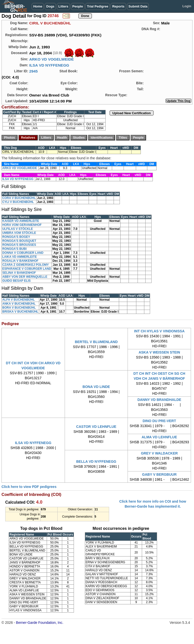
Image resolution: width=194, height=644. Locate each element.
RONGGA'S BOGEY (16, 237)
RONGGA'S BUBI (14, 249)
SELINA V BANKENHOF (19, 273)
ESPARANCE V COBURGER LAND (27, 269)
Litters (63, 6)
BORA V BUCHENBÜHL (19, 308)
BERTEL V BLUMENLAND (96, 342)
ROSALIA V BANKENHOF (20, 261)
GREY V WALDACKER (159, 453)
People (78, 6)
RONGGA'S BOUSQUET (19, 241)
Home (38, 6)
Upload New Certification (132, 113)
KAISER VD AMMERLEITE (21, 221)
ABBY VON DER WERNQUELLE (25, 277)
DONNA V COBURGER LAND (23, 253)
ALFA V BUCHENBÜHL (18, 300)
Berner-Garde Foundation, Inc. (40, 623)
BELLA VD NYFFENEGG (96, 461)
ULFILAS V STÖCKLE (18, 229)
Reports (118, 6)
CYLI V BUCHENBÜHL (18, 202)
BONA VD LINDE (96, 387)
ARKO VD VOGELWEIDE (52, 59)
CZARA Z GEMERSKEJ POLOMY (25, 265)
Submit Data (138, 6)
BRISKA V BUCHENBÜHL (20, 312)
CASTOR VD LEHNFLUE (96, 427)
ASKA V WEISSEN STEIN (159, 352)
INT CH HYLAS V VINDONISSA (159, 331)
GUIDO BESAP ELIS (16, 281)
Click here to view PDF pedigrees (29, 487)
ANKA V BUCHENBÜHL (19, 304)
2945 (33, 71)
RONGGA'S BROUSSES (19, 245)
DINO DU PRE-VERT (159, 421)
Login (187, 6)
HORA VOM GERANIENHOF (22, 225)
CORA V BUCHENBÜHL (19, 198)
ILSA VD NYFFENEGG (49, 65)
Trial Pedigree (97, 6)
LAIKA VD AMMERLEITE (19, 257)
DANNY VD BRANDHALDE (159, 400)
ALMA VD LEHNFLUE (159, 437)
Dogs (50, 6)
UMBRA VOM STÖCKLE (19, 233)
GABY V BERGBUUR (159, 474)
